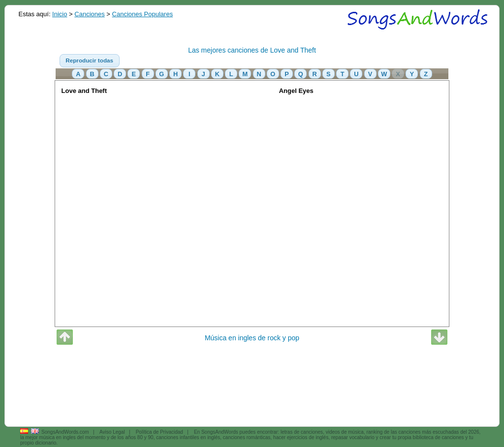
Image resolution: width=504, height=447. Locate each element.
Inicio (60, 14)
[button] (90, 61)
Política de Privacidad (159, 432)
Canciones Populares (143, 14)
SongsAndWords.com (65, 432)
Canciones (89, 14)
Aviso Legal (112, 432)
